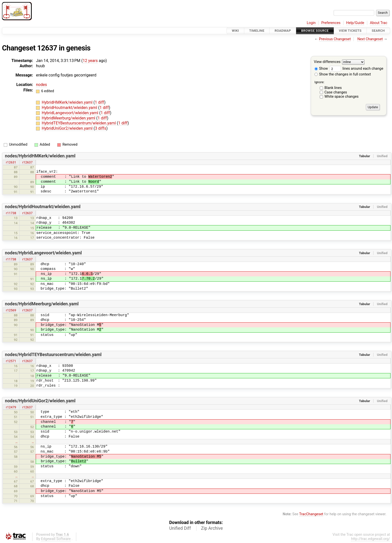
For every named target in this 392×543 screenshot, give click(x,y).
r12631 (11, 162)
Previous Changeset (335, 39)
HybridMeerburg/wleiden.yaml (69, 118)
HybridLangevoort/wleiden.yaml (70, 113)
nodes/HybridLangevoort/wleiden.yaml (43, 253)
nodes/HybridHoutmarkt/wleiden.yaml (43, 207)
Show (321, 69)
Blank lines (333, 88)
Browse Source (315, 31)
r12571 (11, 361)
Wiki (235, 31)
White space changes (342, 97)
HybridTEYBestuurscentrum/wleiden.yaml (79, 123)
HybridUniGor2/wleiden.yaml (68, 128)
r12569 (11, 310)
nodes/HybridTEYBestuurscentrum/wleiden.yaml (53, 355)
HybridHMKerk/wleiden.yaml (68, 102)
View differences (327, 62)
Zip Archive (212, 528)
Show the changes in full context (343, 74)
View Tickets (350, 31)
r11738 (11, 213)
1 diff (99, 102)
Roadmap (283, 31)
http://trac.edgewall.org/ (370, 539)
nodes (41, 85)
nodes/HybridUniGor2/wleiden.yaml (40, 401)
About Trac (379, 23)
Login (311, 23)
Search (378, 31)
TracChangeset (311, 514)
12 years (90, 61)
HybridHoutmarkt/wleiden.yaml (70, 108)
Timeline (257, 31)
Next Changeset (370, 39)
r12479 (11, 407)
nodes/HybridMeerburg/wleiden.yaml (42, 304)
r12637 (27, 162)
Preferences (331, 23)
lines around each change (356, 69)
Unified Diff (180, 528)
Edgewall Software (56, 539)
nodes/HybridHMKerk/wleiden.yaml (40, 156)
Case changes (336, 92)
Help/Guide (355, 23)
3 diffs (101, 128)
